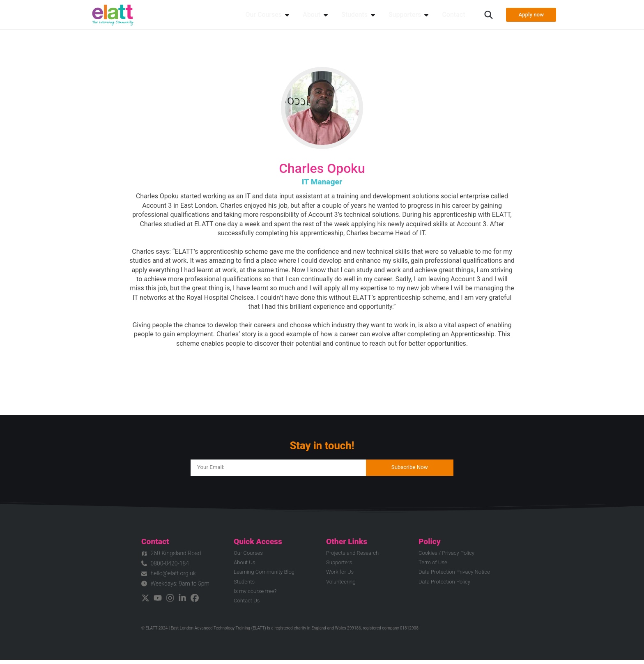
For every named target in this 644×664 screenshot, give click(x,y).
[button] (484, 15)
